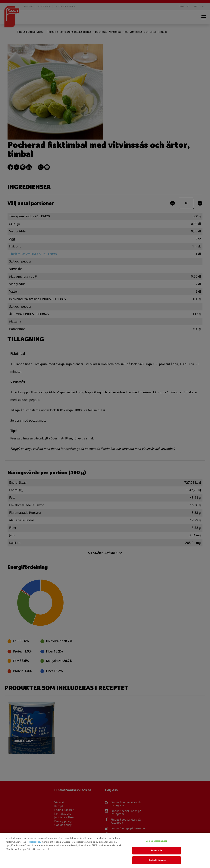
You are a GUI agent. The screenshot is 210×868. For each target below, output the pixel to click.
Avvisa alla (156, 851)
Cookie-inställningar (157, 841)
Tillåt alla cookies (156, 860)
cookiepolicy (35, 842)
